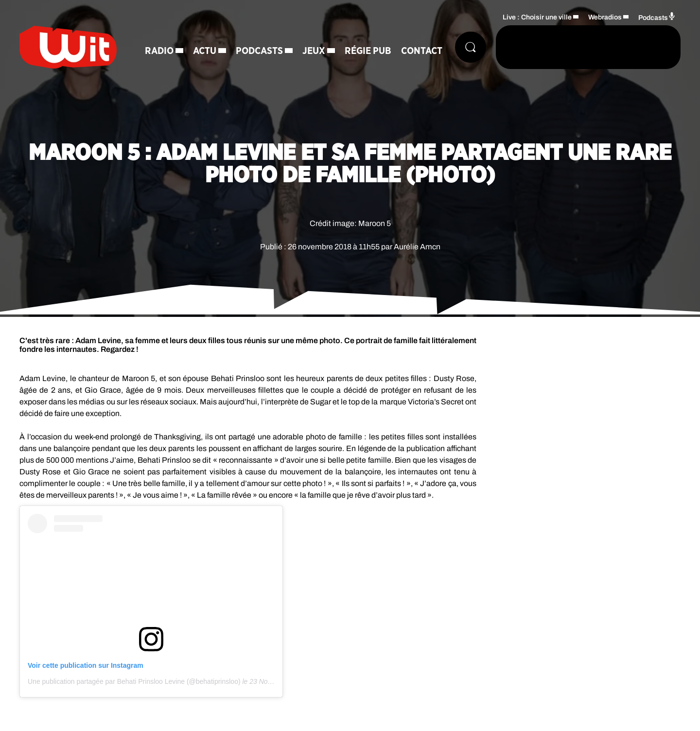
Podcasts (259, 51)
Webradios (605, 17)
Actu (205, 51)
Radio (159, 51)
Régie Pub (368, 51)
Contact (422, 51)
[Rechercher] (471, 47)
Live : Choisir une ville (537, 17)
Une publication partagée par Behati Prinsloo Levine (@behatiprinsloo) (134, 681)
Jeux (314, 51)
